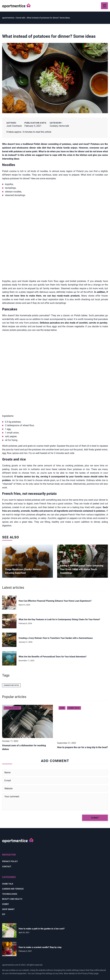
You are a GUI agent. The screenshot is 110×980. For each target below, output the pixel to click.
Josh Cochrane (14, 126)
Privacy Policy (87, 973)
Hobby (6, 904)
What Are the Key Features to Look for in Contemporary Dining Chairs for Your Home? (59, 619)
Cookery (54, 126)
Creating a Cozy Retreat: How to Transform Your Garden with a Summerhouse (56, 638)
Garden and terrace (13, 889)
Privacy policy (10, 861)
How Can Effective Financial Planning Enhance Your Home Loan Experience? (55, 601)
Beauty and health (12, 899)
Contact (7, 866)
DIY (4, 914)
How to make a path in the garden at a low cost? (42, 929)
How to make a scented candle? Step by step (40, 947)
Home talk (64, 126)
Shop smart (8, 909)
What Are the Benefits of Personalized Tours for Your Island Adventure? (52, 657)
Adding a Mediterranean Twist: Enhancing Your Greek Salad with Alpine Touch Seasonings (82, 569)
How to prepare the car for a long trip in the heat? (82, 747)
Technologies (10, 894)
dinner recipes (11, 685)
